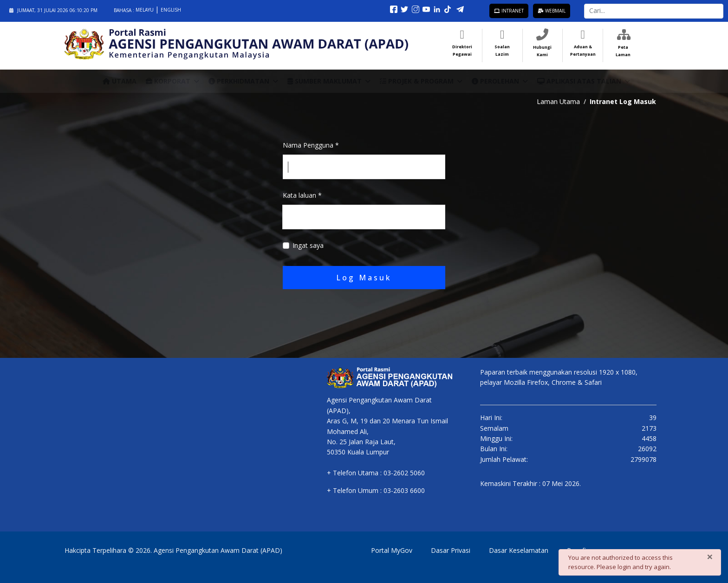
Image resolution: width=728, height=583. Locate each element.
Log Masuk (364, 278)
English (171, 10)
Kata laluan (302, 195)
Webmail (552, 11)
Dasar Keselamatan (519, 550)
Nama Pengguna (311, 145)
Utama (120, 81)
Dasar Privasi (451, 550)
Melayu (145, 10)
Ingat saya (308, 245)
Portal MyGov (392, 550)
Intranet (509, 11)
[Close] (710, 557)
